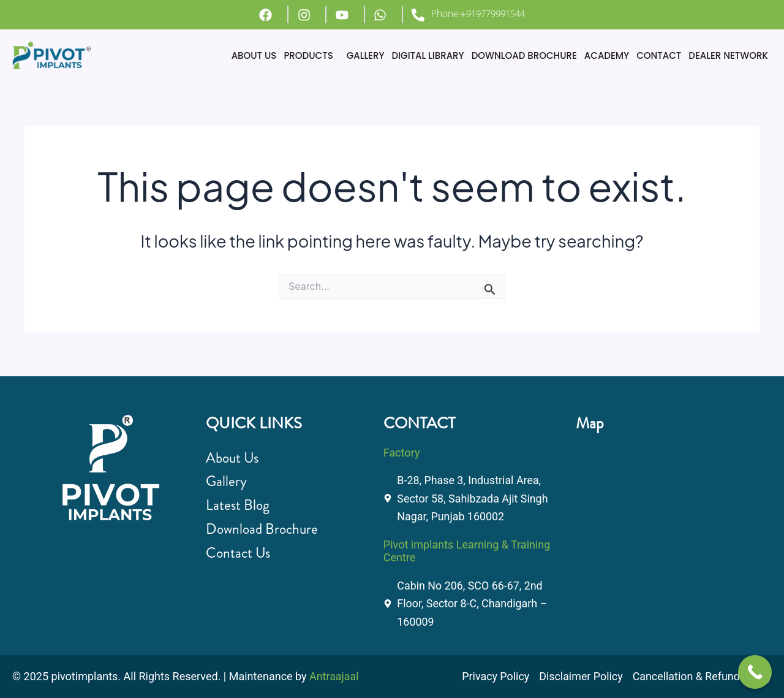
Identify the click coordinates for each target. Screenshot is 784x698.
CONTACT (659, 55)
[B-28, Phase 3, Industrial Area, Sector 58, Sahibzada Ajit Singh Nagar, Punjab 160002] (666, 513)
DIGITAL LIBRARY (428, 55)
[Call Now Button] (755, 672)
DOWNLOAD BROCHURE (524, 55)
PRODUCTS (308, 55)
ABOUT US (254, 55)
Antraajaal (334, 676)
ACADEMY (607, 55)
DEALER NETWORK (728, 55)
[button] (311, 55)
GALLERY (366, 55)
